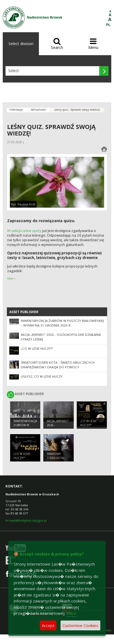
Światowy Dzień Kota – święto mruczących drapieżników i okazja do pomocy (58, 365)
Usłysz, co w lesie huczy (42, 376)
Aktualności (39, 110)
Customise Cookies (80, 625)
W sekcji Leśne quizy (24, 231)
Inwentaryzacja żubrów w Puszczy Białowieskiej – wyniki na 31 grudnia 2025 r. (62, 323)
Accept (48, 625)
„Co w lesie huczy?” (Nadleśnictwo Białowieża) (91, 427)
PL (109, 25)
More (71, 613)
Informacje (16, 110)
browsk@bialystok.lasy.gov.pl (26, 520)
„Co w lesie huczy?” (37, 349)
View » (11, 278)
